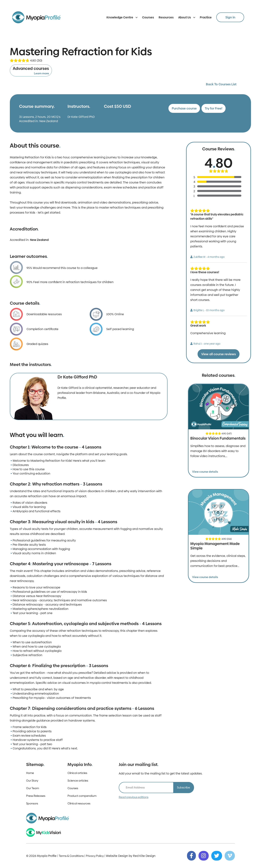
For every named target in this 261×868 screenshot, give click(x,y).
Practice (206, 17)
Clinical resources (79, 803)
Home (30, 773)
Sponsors (32, 803)
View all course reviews (219, 354)
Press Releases (36, 796)
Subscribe (183, 787)
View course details (205, 472)
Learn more (41, 73)
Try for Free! (214, 108)
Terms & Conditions (71, 856)
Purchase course (184, 108)
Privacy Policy (95, 856)
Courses (148, 17)
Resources (166, 17)
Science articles (78, 781)
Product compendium (82, 796)
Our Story (32, 781)
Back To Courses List (221, 84)
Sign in (230, 17)
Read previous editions (134, 797)
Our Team (33, 788)
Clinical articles (77, 773)
